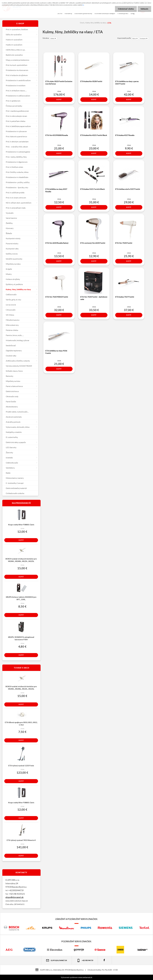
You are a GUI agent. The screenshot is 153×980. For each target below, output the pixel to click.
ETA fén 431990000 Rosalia (57, 135)
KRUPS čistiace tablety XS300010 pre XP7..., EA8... (21, 598)
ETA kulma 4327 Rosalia (125, 135)
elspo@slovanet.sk (14, 897)
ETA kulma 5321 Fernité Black (92, 189)
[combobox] (135, 38)
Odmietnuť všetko (126, 9)
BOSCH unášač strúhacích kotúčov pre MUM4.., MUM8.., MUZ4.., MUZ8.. (21, 560)
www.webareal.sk (85, 977)
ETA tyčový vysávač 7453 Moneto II (21, 840)
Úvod (82, 23)
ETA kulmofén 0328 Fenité (91, 81)
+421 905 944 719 (85, 960)
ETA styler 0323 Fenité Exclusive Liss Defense (59, 83)
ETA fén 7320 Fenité (124, 243)
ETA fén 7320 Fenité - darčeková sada (94, 298)
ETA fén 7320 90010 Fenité (57, 297)
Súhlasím (144, 9)
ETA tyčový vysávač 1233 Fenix (21, 766)
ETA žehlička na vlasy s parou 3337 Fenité (127, 83)
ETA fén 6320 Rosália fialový (57, 243)
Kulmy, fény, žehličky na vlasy (96, 23)
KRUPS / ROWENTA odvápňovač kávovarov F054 (21, 638)
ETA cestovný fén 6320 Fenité (93, 243)
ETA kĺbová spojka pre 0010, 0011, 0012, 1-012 (21, 724)
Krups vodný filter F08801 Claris (21, 525)
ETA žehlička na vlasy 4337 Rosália (56, 190)
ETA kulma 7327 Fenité (125, 297)
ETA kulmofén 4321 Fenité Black (94, 135)
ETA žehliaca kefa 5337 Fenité (128, 189)
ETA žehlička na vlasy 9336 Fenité (56, 352)
